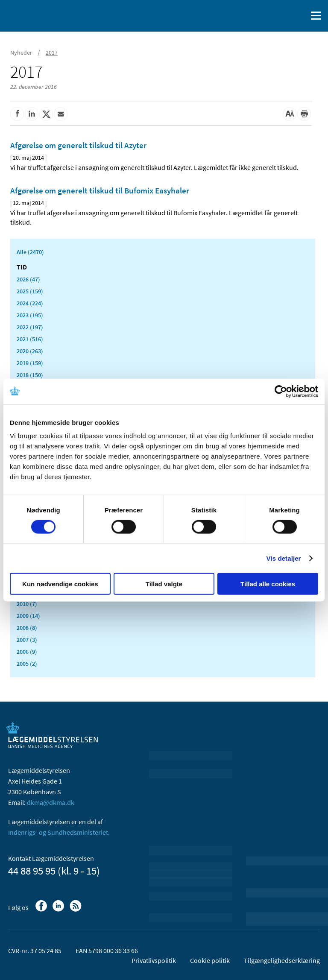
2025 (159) (30, 291)
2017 (52, 53)
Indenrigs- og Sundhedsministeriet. (59, 832)
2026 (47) (28, 279)
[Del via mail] (61, 114)
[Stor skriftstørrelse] (290, 114)
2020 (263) (30, 351)
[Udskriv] (304, 114)
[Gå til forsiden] (43, 15)
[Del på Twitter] (46, 114)
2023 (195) (30, 315)
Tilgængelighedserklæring (282, 960)
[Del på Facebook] (17, 114)
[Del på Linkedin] (32, 114)
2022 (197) (30, 327)
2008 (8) (27, 628)
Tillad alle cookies (268, 584)
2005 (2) (27, 664)
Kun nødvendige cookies (60, 584)
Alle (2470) (30, 252)
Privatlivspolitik (154, 960)
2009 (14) (28, 616)
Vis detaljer (284, 558)
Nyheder (21, 53)
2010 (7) (27, 604)
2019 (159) (30, 363)
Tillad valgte (164, 584)
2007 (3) (27, 640)
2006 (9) (27, 652)
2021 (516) (30, 339)
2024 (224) (30, 303)
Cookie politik (210, 960)
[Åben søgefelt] (299, 16)
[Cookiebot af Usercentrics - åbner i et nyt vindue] (281, 391)
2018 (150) (30, 375)
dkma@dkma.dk (51, 802)
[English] (279, 16)
